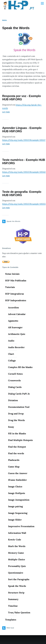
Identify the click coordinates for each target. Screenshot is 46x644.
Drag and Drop (16, 414)
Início (4, 20)
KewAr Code (15, 540)
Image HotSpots (17, 493)
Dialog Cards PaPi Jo (19, 394)
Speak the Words (17, 586)
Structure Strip (16, 593)
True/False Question (19, 613)
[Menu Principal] (42, 3)
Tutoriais (10, 287)
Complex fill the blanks (20, 367)
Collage (12, 361)
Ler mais (6, 112)
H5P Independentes (16, 300)
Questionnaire (16, 573)
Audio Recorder (16, 347)
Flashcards (14, 460)
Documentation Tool (19, 407)
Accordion (13, 308)
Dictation (13, 400)
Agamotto (13, 321)
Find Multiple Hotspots (20, 440)
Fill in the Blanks (17, 433)
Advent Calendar (17, 314)
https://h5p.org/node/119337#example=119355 (24, 204)
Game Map (14, 467)
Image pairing (15, 506)
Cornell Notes (15, 374)
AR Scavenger (15, 327)
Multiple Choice (17, 559)
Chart (11, 354)
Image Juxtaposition (19, 500)
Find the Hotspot (17, 447)
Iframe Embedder (17, 480)
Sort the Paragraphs (19, 579)
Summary (13, 599)
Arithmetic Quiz (17, 334)
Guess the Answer (18, 473)
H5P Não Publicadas (16, 280)
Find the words (16, 453)
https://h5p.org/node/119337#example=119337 (24, 140)
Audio (11, 341)
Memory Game (16, 553)
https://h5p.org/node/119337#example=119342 (24, 172)
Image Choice (15, 487)
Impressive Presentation (21, 526)
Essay (11, 427)
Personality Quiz (17, 566)
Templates (11, 620)
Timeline (13, 606)
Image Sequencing (18, 513)
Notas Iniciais (12, 274)
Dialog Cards (15, 387)
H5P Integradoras (15, 294)
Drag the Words (16, 420)
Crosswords (14, 380)
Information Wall (17, 533)
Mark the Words (17, 546)
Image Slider (15, 520)
